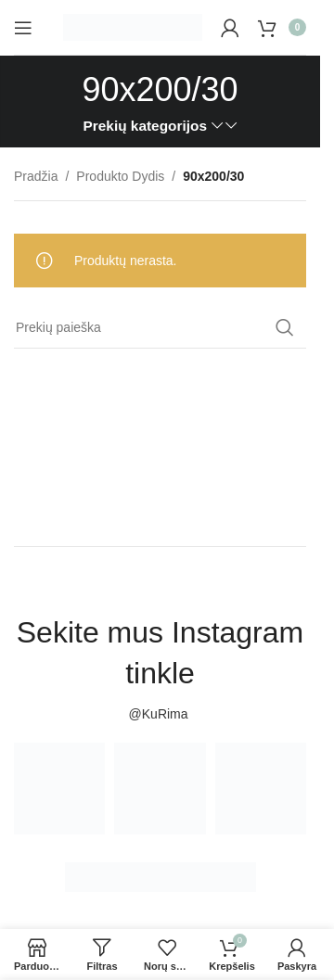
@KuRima (161, 714)
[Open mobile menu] (23, 28)
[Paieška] (160, 327)
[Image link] (161, 876)
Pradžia (36, 176)
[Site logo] (133, 26)
